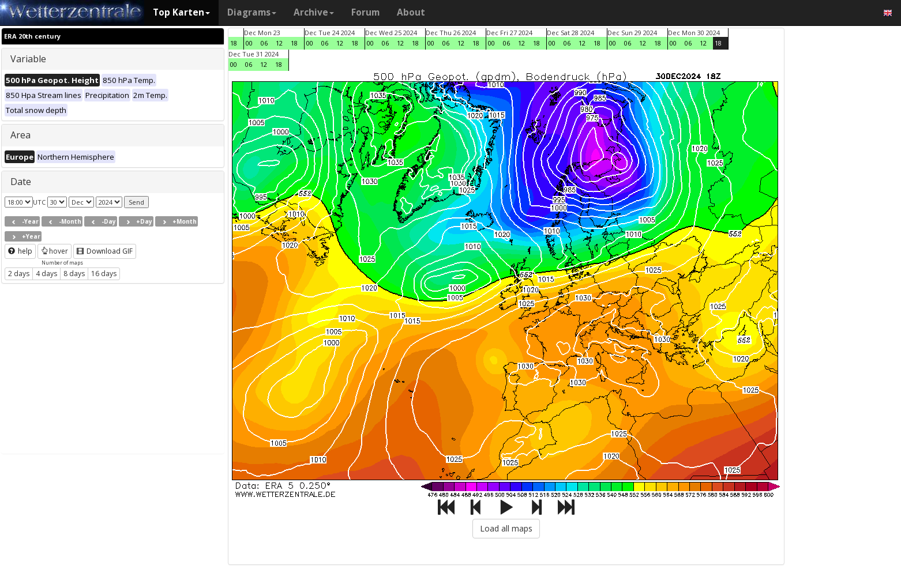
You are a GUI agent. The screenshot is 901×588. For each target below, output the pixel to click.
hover (55, 251)
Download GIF (105, 251)
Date (21, 182)
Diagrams (252, 12)
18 (234, 43)
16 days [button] (104, 274)
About (411, 12)
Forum (365, 12)
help (20, 251)
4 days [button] (46, 274)
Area (20, 135)
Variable (28, 59)
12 (279, 43)
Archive (314, 12)
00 (249, 43)
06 (264, 43)
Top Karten (181, 12)
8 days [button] (74, 274)
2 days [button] (19, 274)
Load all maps (506, 528)
